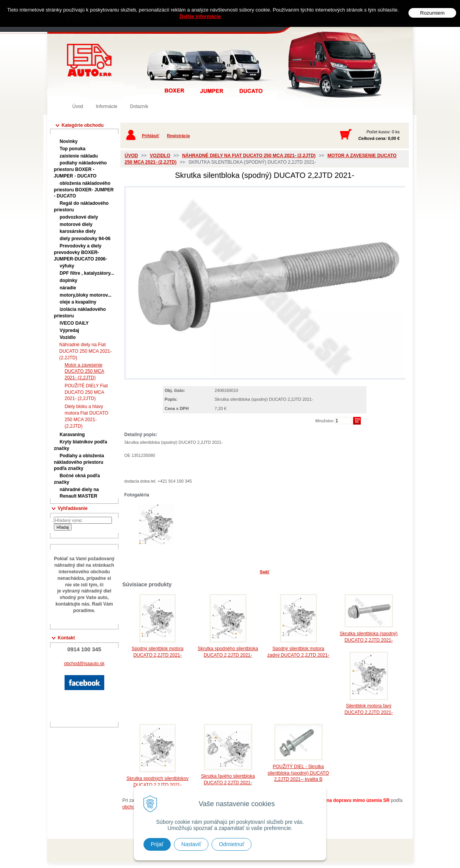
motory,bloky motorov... (86, 295)
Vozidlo (68, 337)
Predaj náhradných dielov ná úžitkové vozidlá (89, 60)
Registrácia (178, 136)
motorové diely (76, 224)
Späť (264, 572)
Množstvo (324, 421)
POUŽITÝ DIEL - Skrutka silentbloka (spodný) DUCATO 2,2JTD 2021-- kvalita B (298, 773)
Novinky (69, 141)
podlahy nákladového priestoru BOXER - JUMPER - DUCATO (80, 169)
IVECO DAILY (74, 323)
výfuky (67, 266)
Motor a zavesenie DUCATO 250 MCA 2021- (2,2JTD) (84, 372)
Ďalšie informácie (200, 16)
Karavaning (72, 435)
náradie (68, 288)
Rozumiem (432, 13)
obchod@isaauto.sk (84, 664)
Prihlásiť (151, 136)
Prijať (157, 844)
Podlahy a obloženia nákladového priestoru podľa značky (79, 462)
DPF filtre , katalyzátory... (87, 273)
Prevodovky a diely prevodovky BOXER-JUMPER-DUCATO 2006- (80, 252)
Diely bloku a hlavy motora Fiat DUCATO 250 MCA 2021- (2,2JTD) (87, 416)
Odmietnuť (232, 844)
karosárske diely (78, 231)
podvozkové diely (79, 217)
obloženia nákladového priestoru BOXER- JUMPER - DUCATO (84, 190)
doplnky (68, 280)
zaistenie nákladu (79, 156)
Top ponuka (72, 149)
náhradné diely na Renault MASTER (79, 493)
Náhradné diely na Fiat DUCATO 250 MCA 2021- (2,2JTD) (85, 351)
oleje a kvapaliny (78, 302)
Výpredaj (69, 330)
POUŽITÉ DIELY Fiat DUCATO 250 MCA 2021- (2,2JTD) (86, 392)
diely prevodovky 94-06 (85, 239)
